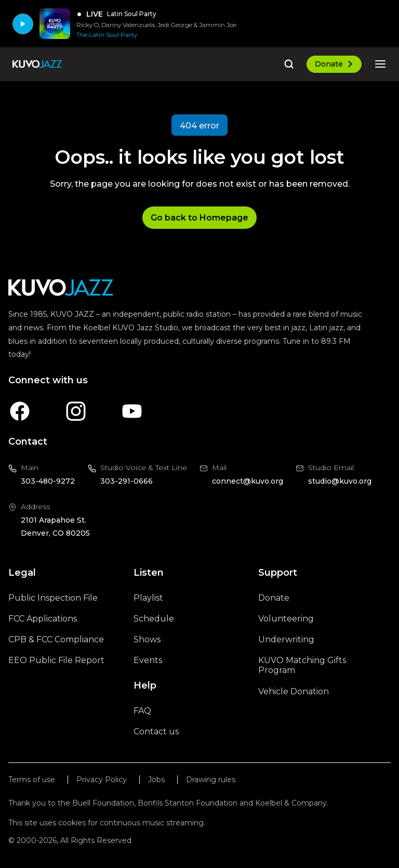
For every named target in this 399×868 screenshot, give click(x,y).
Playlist (148, 598)
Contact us (156, 731)
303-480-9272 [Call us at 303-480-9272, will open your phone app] (48, 481)
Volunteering (286, 619)
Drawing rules (211, 780)
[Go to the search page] (289, 64)
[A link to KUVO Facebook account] (20, 411)
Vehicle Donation (294, 691)
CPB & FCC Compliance (56, 639)
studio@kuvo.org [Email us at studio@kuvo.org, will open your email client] (340, 481)
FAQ (142, 711)
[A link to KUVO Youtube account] (132, 411)
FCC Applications (43, 619)
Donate (334, 64)
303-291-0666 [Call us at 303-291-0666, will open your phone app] (127, 481)
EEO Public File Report (56, 660)
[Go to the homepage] (37, 64)
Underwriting (286, 639)
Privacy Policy (102, 780)
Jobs (156, 780)
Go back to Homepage (199, 218)
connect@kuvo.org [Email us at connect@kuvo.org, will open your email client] (248, 481)
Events (148, 660)
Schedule (154, 619)
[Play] (23, 24)
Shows (147, 639)
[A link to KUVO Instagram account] (76, 411)
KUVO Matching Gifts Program (302, 665)
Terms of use (32, 780)
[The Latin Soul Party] (156, 35)
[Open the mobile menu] (380, 64)
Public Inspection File (53, 598)
